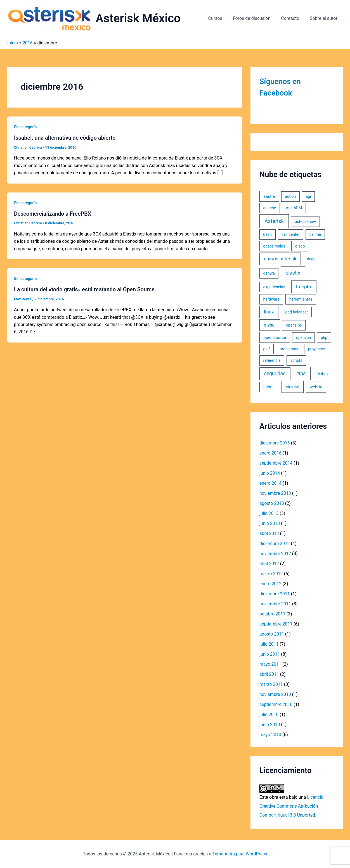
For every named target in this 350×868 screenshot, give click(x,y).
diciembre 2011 (275, 594)
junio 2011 (270, 654)
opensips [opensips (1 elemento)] (294, 325)
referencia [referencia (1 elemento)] (272, 360)
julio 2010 (269, 714)
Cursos (221, 18)
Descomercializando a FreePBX (53, 213)
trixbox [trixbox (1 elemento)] (322, 374)
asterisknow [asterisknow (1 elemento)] (306, 222)
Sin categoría (26, 127)
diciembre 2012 (275, 544)
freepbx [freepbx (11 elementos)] (304, 287)
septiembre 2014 (276, 463)
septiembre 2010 (276, 704)
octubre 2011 (273, 614)
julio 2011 (269, 644)
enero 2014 (271, 483)
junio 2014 (270, 473)
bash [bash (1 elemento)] (268, 234)
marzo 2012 (271, 574)
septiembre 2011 (276, 624)
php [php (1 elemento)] (324, 337)
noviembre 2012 (275, 554)
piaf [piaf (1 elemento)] (267, 349)
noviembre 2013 (275, 493)
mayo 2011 (270, 664)
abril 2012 (269, 564)
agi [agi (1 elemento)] (308, 196)
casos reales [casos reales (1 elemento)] (274, 246)
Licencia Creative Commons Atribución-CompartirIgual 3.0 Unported (292, 806)
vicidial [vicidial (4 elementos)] (292, 387)
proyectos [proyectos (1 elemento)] (317, 349)
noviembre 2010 (275, 694)
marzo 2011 (271, 684)
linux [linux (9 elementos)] (269, 312)
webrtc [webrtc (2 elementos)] (316, 387)
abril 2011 (269, 674)
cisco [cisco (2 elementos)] (300, 246)
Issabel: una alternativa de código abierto (66, 138)
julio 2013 (269, 513)
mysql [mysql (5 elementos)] (270, 325)
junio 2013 (270, 523)
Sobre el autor (324, 18)
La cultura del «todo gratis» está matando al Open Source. (86, 289)
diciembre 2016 (275, 443)
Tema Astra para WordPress (240, 854)
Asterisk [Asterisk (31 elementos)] (274, 221)
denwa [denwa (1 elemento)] (269, 273)
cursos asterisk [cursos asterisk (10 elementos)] (280, 259)
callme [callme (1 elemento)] (315, 234)
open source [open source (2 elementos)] (275, 337)
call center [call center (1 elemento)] (290, 234)
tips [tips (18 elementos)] (302, 373)
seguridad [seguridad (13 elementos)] (275, 374)
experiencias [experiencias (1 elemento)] (274, 287)
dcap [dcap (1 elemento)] (311, 259)
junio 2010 (270, 725)
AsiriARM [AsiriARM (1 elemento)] (294, 208)
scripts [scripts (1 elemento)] (296, 360)
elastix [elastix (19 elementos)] (293, 273)
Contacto (293, 18)
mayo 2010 (270, 735)
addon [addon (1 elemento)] (290, 196)
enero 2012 (271, 584)
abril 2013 (269, 533)
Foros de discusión (256, 18)
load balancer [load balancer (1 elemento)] (296, 312)
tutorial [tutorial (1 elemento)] (269, 387)
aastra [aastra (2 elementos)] (269, 196)
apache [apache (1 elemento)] (270, 208)
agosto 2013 (272, 503)
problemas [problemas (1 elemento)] (289, 349)
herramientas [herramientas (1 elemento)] (301, 299)
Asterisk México (138, 18)
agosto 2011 (272, 634)
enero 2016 (271, 453)
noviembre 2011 (275, 604)
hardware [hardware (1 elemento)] (271, 299)
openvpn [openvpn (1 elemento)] (303, 337)
